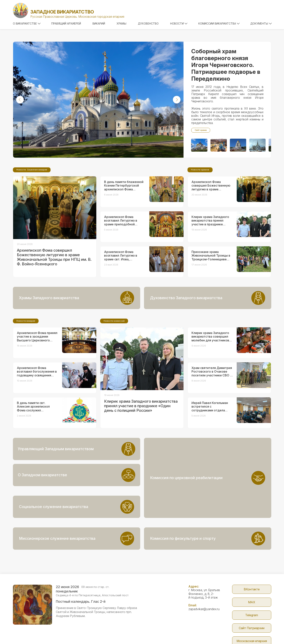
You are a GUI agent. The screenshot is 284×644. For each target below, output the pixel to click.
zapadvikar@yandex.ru (204, 583)
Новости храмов (200, 201)
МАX (252, 576)
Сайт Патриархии (252, 602)
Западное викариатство (62, 12)
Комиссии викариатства (219, 23)
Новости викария (26, 353)
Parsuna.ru (212, 633)
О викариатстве (27, 23)
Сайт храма (201, 130)
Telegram (252, 589)
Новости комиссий (114, 353)
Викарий (99, 23)
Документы (261, 23)
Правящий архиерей (66, 23)
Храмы (121, 23)
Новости (179, 23)
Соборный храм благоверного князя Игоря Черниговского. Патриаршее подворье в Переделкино (226, 65)
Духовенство (148, 23)
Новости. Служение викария (32, 201)
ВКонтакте (252, 563)
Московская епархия (252, 615)
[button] (20, 100)
